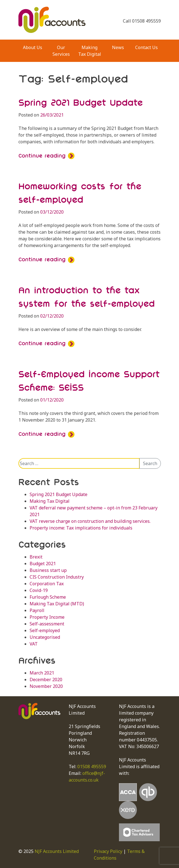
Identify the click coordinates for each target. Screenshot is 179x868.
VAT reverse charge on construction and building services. (90, 521)
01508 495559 (92, 767)
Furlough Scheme (48, 597)
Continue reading (46, 156)
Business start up (48, 570)
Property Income (47, 617)
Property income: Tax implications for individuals (81, 528)
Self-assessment (47, 624)
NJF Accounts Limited (57, 851)
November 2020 (46, 686)
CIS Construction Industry (57, 577)
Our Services (61, 51)
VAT (34, 644)
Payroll (37, 610)
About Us (33, 47)
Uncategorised (45, 637)
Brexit (36, 557)
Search (150, 463)
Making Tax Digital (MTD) (57, 604)
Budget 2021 (43, 564)
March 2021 (42, 673)
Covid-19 (39, 590)
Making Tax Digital (90, 51)
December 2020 (46, 680)
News (118, 47)
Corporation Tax (47, 584)
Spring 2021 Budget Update (81, 102)
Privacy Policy (108, 851)
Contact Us (146, 47)
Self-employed (45, 630)
